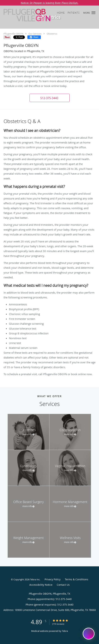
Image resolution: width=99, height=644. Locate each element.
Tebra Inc (35, 579)
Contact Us (63, 585)
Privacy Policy (53, 579)
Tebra (65, 631)
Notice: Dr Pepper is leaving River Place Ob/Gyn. (50, 3)
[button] (93, 13)
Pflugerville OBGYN (13, 34)
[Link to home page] (35, 15)
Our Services (35, 34)
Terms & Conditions (77, 579)
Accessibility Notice (41, 585)
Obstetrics (52, 34)
